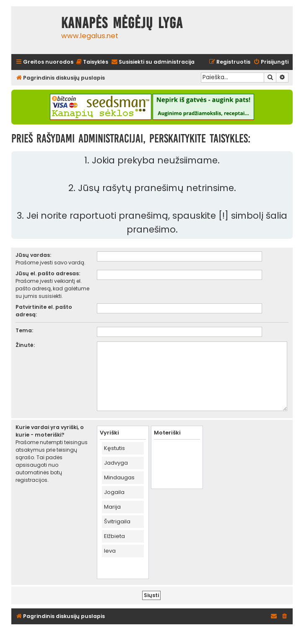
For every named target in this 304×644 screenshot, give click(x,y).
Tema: (24, 330)
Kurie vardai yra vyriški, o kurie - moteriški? (50, 431)
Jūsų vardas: (33, 255)
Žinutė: (25, 345)
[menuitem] (92, 62)
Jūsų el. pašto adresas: (48, 273)
